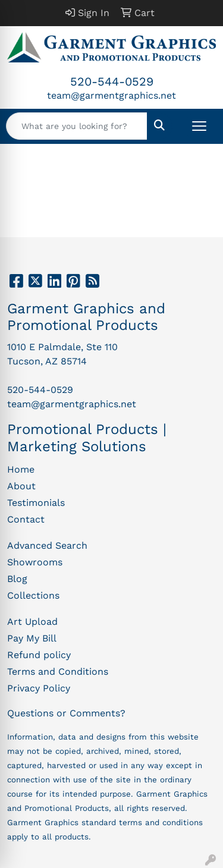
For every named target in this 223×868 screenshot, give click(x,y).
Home (21, 469)
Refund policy (39, 655)
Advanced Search (47, 545)
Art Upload (32, 622)
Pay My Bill (32, 638)
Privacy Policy (39, 688)
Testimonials (36, 503)
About (21, 486)
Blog (17, 579)
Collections (33, 595)
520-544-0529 (112, 81)
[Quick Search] (77, 126)
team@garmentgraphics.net (111, 95)
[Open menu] (199, 126)
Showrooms (35, 562)
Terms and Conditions (58, 672)
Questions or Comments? (66, 713)
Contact (26, 519)
